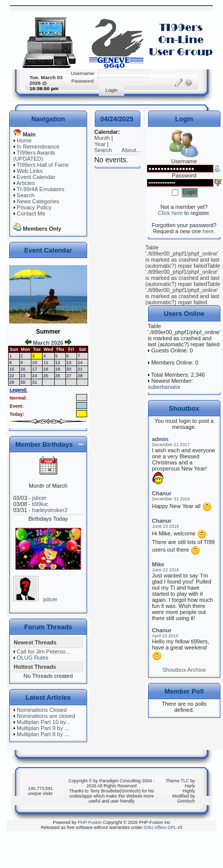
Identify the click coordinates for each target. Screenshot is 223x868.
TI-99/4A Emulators (41, 189)
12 (58, 363)
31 (34, 382)
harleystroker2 (50, 510)
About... (131, 150)
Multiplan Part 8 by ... (43, 734)
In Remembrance (38, 147)
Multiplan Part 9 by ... (43, 728)
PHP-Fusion (89, 822)
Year (100, 144)
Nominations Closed (42, 710)
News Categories (38, 201)
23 (23, 376)
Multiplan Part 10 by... (44, 722)
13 (69, 363)
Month (102, 138)
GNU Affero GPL (160, 827)
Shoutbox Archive (184, 670)
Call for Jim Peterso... (43, 652)
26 (58, 376)
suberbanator (164, 387)
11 (46, 363)
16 (23, 369)
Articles (25, 183)
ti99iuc (40, 504)
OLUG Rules (32, 658)
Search (26, 195)
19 (58, 369)
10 (34, 363)
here (208, 231)
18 (46, 369)
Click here (171, 213)
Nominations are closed (46, 716)
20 (69, 369)
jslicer (39, 498)
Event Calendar (36, 177)
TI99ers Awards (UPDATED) (34, 156)
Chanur (162, 493)
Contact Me (31, 213)
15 (12, 369)
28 (80, 376)
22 (12, 376)
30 (23, 382)
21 (80, 369)
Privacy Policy (34, 207)
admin (160, 439)
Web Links (30, 171)
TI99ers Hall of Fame (43, 165)
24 (34, 376)
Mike (158, 564)
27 (69, 376)
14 (80, 363)
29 (12, 382)
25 (46, 376)
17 (34, 369)
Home (24, 140)
